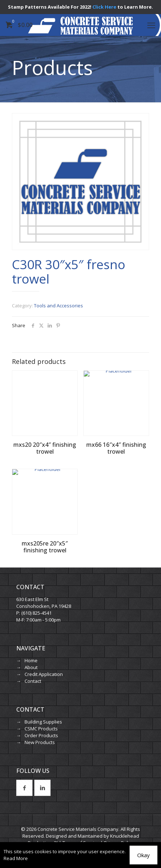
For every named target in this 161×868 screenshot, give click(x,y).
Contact (33, 681)
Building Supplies (43, 722)
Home (31, 660)
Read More (16, 858)
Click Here (104, 7)
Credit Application (44, 674)
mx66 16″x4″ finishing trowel (116, 448)
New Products (40, 742)
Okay (143, 855)
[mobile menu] (151, 25)
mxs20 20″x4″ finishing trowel (45, 448)
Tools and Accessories (58, 306)
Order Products (41, 735)
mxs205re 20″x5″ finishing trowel (45, 547)
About (31, 667)
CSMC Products (41, 729)
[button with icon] (24, 788)
